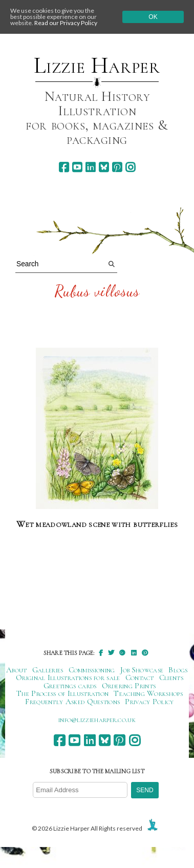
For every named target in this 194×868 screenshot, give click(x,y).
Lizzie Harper (97, 66)
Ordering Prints (129, 686)
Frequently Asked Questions (72, 702)
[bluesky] (104, 167)
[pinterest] (117, 167)
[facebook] (64, 167)
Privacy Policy (149, 702)
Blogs (178, 670)
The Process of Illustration (62, 693)
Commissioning (92, 670)
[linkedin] (90, 167)
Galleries (48, 670)
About (17, 670)
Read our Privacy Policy (66, 23)
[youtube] (77, 167)
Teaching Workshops (148, 693)
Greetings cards (70, 686)
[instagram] (130, 167)
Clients (171, 678)
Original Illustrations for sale (68, 678)
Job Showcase (142, 670)
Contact (140, 678)
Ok (153, 17)
